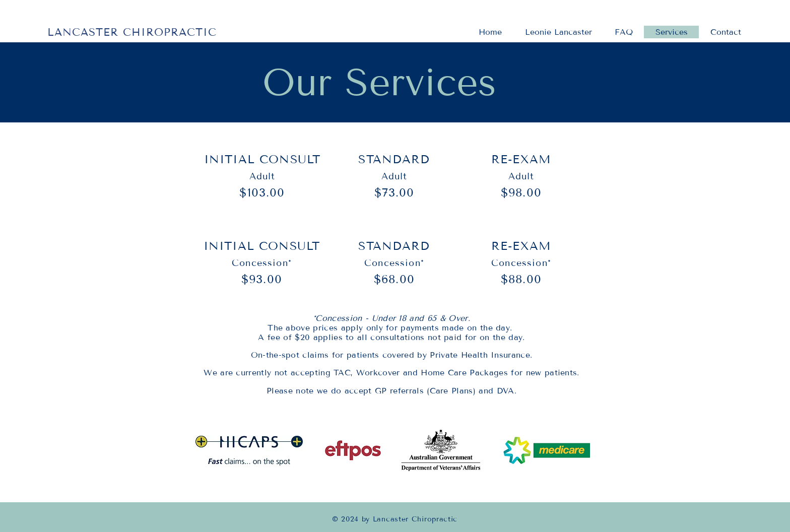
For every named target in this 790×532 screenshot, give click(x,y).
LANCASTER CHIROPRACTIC (132, 32)
